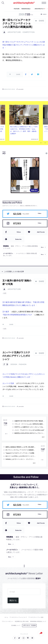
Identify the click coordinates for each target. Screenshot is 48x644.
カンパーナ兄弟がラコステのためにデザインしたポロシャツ (16, 356)
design (14, 364)
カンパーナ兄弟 (8, 383)
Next (45, 143)
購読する (13, 600)
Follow (40, 213)
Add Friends (41, 232)
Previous (41, 143)
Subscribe (18, 239)
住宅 (5, 293)
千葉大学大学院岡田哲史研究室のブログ (17, 315)
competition (29, 32)
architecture (14, 32)
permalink (21, 89)
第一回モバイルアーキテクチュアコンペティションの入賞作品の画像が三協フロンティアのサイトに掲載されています (24, 45)
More (42, 247)
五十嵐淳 (6, 312)
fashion (23, 364)
